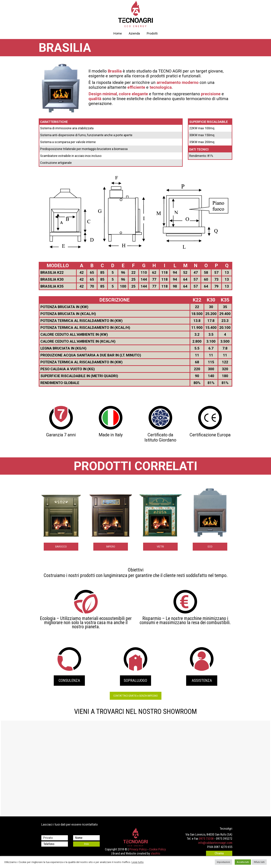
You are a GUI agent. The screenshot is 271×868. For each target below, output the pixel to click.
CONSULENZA (69, 680)
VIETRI (160, 547)
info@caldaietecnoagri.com (215, 843)
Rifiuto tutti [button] (259, 862)
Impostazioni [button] (223, 862)
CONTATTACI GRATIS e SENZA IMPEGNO (136, 696)
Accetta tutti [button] (243, 862)
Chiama (219, 853)
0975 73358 (206, 839)
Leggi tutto (138, 862)
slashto (155, 853)
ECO (210, 547)
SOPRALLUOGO (135, 680)
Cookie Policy (158, 849)
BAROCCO (61, 547)
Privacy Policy (138, 849)
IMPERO (111, 547)
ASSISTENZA (202, 680)
